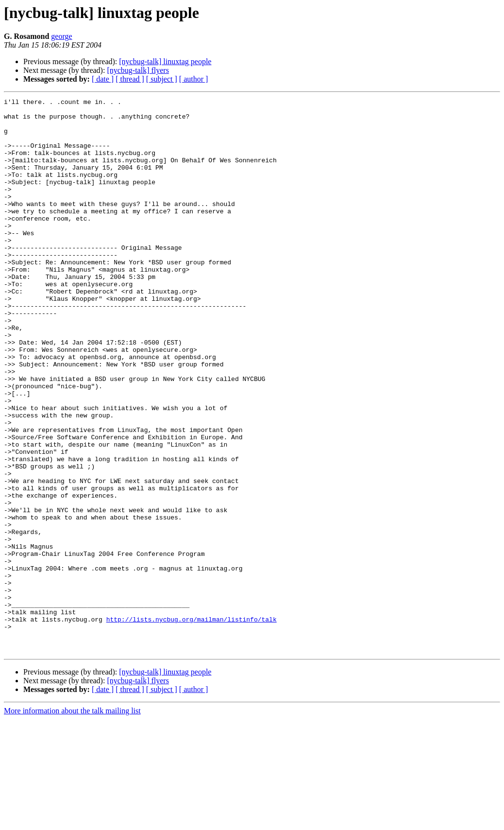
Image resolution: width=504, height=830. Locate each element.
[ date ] (103, 79)
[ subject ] (162, 79)
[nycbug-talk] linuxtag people (165, 61)
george (61, 36)
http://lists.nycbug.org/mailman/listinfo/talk (192, 724)
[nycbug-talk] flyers (138, 70)
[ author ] (194, 79)
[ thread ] (130, 79)
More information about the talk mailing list (72, 821)
